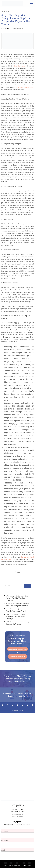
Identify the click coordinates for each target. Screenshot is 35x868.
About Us (15, 710)
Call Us (6, 864)
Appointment (17, 864)
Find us (29, 864)
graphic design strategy (26, 87)
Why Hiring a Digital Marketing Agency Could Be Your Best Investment (17, 598)
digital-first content (20, 66)
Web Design (6, 11)
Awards (21, 710)
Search (28, 586)
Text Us (11, 864)
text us (13, 806)
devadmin (5, 29)
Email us (24, 864)
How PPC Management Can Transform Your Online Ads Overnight (16, 616)
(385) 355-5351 (20, 806)
